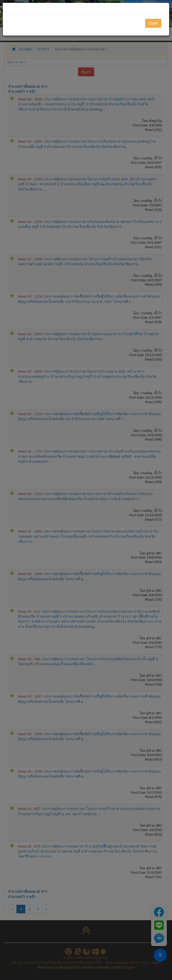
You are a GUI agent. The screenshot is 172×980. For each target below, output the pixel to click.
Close (153, 23)
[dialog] (86, 490)
